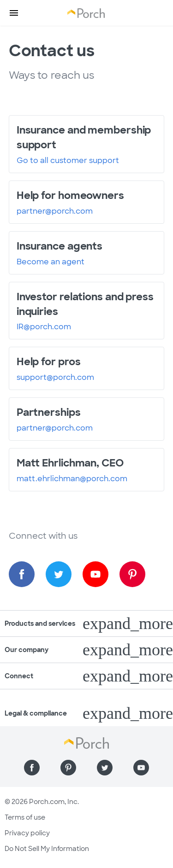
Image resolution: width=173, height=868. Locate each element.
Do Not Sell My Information (47, 849)
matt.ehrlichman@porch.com (72, 479)
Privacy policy (27, 833)
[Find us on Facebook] (22, 574)
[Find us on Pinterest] (132, 574)
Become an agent (51, 262)
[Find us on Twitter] (59, 574)
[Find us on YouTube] (95, 574)
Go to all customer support (68, 161)
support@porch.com (55, 378)
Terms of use (25, 817)
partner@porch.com (55, 211)
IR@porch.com (44, 327)
